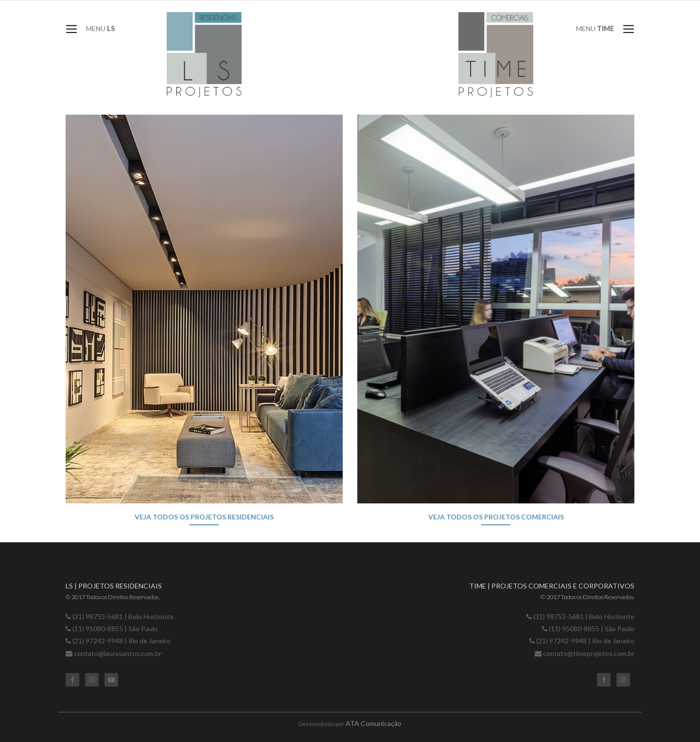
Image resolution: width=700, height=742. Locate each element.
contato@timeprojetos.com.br (589, 653)
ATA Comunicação (374, 723)
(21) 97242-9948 (98, 641)
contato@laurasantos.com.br (118, 653)
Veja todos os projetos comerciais (496, 517)
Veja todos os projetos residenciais (204, 517)
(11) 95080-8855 (98, 629)
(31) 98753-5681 (98, 616)
